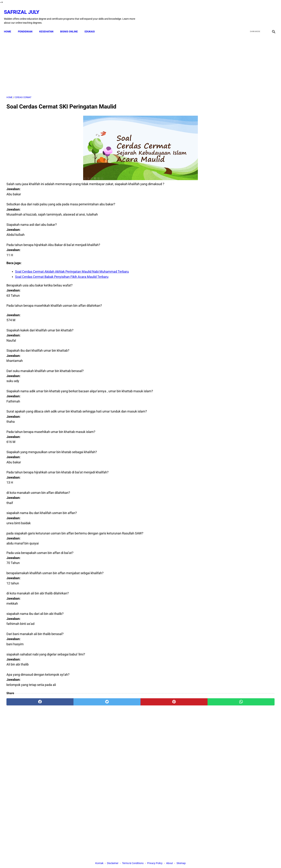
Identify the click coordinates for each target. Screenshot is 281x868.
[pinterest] (120, 698)
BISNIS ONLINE (72, 25)
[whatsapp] (165, 698)
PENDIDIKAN (28, 25)
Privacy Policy (155, 731)
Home (10, 25)
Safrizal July (24, 8)
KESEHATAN (49, 25)
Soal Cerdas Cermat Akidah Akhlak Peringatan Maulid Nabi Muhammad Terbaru (72, 268)
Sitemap (181, 731)
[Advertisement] (97, 61)
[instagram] (271, 13)
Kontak (99, 731)
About (170, 731)
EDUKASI (92, 25)
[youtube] (262, 13)
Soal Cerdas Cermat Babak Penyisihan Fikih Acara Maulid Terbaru (62, 273)
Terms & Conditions (133, 731)
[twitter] (254, 13)
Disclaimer (113, 731)
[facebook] (245, 13)
